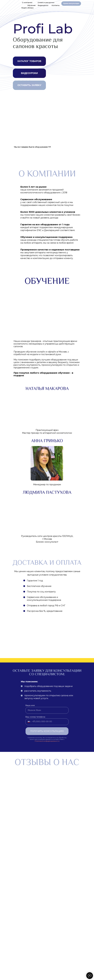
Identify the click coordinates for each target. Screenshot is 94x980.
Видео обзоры (27, 8)
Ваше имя (30, 705)
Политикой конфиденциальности (47, 741)
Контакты (56, 5)
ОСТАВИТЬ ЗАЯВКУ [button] (29, 85)
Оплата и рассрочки (46, 3)
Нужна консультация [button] (71, 3)
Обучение (31, 5)
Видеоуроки (43, 5)
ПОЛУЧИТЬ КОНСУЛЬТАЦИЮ (47, 731)
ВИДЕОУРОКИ (29, 73)
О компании (27, 3)
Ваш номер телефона (35, 717)
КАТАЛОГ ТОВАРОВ (29, 61)
